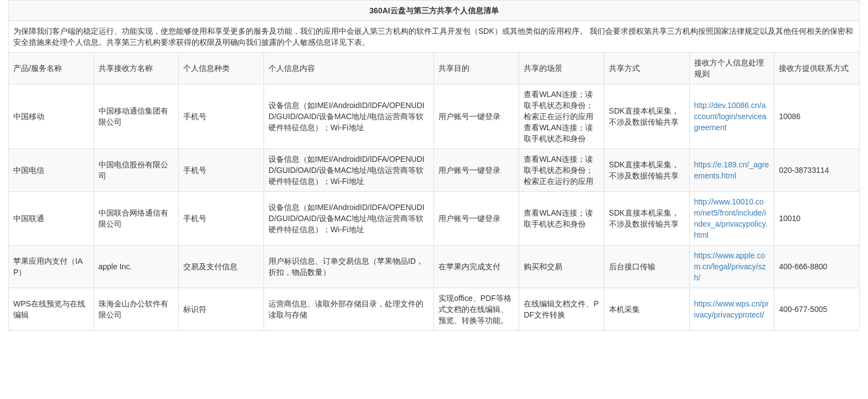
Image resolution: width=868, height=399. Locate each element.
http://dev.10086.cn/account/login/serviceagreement (730, 116)
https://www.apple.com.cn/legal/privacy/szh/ (730, 267)
